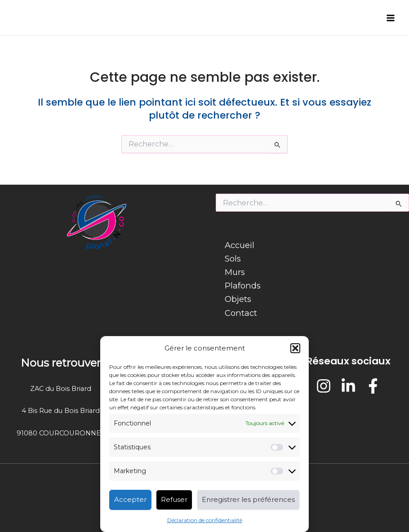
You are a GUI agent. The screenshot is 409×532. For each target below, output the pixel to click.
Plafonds (243, 286)
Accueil (240, 245)
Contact (241, 313)
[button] (295, 348)
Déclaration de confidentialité (205, 520)
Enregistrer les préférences (248, 499)
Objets (238, 299)
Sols (233, 259)
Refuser (174, 499)
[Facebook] (373, 386)
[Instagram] (324, 386)
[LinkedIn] (348, 386)
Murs (235, 272)
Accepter (130, 499)
